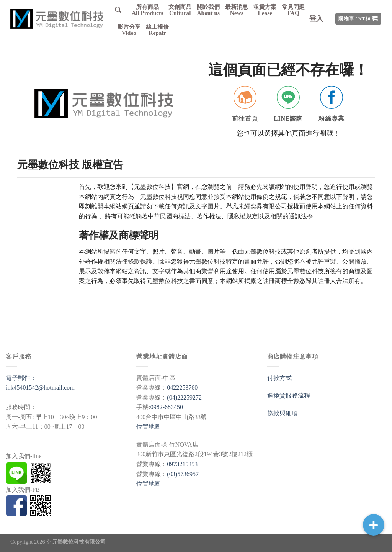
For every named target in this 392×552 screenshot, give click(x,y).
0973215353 (182, 464)
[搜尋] (118, 10)
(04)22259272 (184, 397)
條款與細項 (283, 413)
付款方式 (279, 378)
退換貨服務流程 (289, 396)
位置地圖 (149, 427)
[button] (374, 525)
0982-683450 (167, 407)
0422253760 (182, 387)
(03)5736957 (183, 474)
